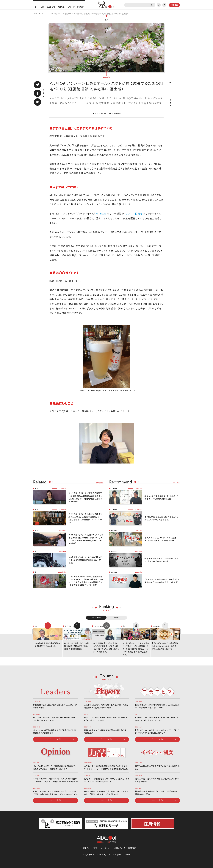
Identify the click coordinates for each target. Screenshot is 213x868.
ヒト (36, 7)
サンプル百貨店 (134, 213)
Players (114, 530)
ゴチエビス (156, 626)
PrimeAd (101, 213)
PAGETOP (170, 103)
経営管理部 (116, 113)
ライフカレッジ (69, 626)
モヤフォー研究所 (75, 7)
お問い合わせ (119, 848)
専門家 (61, 7)
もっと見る (56, 739)
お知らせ (51, 7)
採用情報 (132, 848)
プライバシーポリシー (102, 848)
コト (43, 7)
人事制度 (114, 488)
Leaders (114, 551)
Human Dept (99, 626)
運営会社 (87, 848)
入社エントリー (101, 113)
